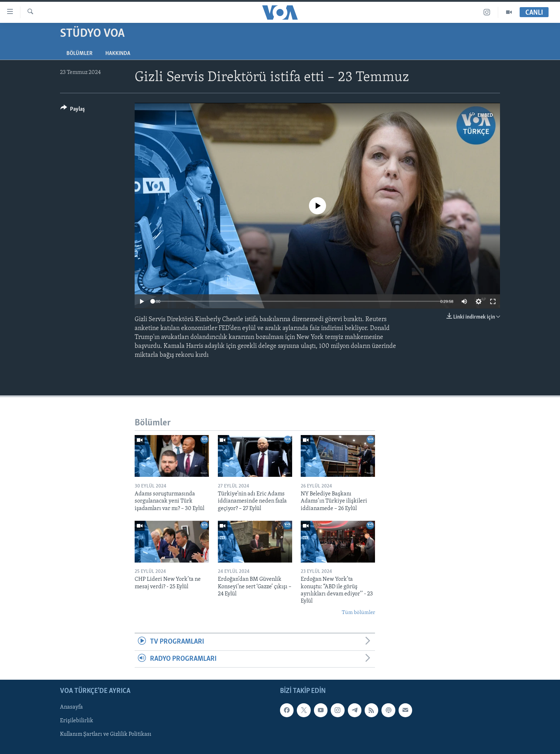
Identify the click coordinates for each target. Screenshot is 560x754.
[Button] (73, 110)
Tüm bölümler (358, 613)
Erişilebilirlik (77, 721)
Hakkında (118, 54)
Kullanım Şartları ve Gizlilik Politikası (106, 734)
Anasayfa (71, 707)
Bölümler (79, 54)
